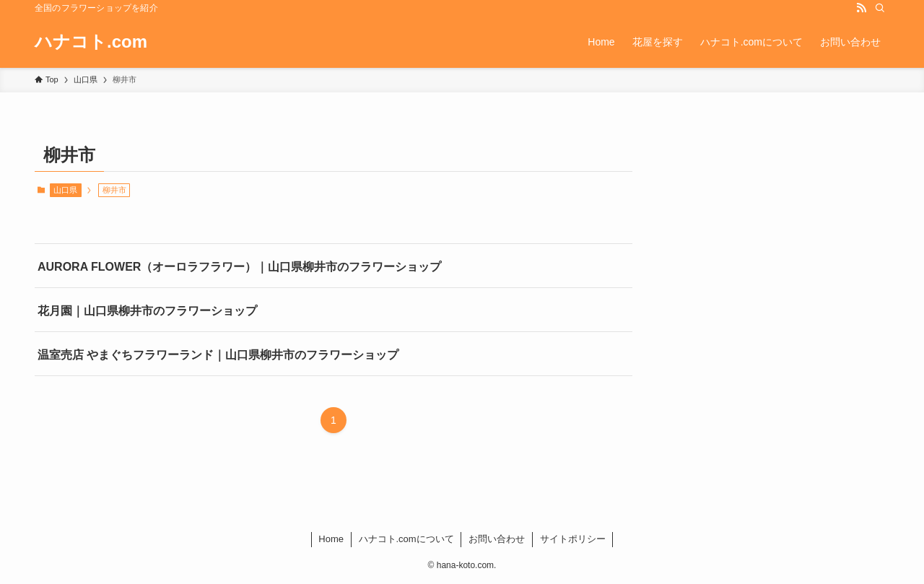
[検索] (880, 8)
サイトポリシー (573, 539)
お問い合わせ (497, 539)
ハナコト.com (91, 42)
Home (331, 539)
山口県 (65, 190)
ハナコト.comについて (406, 539)
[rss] (861, 8)
